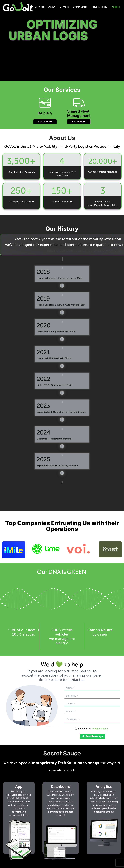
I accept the (85, 729)
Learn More (45, 122)
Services (39, 7)
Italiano (116, 7)
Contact (64, 7)
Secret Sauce (80, 7)
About (52, 7)
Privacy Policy (99, 7)
